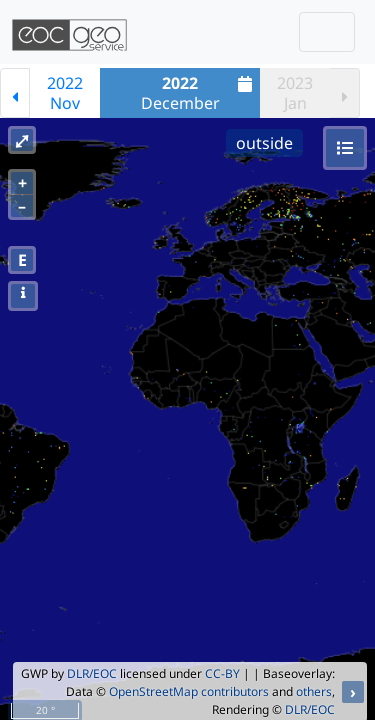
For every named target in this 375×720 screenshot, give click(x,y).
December (199, 93)
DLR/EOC (92, 673)
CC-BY (222, 673)
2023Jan (295, 93)
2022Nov (65, 93)
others (314, 691)
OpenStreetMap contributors (189, 691)
